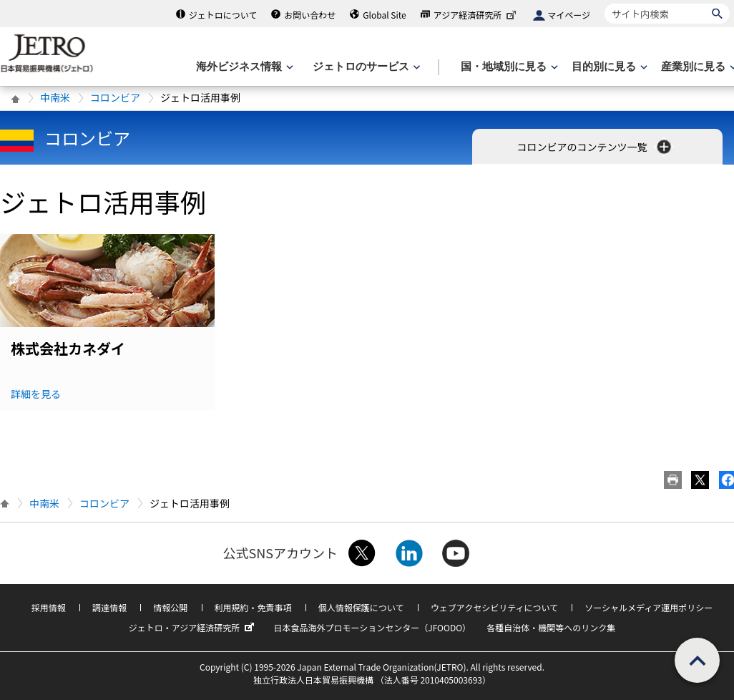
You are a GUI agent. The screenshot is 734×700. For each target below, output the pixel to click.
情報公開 (170, 607)
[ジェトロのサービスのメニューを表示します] (365, 67)
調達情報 (109, 607)
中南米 (55, 97)
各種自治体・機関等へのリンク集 (551, 627)
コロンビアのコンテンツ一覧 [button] (595, 147)
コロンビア (115, 97)
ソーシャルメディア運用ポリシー (649, 607)
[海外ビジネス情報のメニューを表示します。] (243, 67)
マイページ (569, 15)
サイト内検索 (604, 3)
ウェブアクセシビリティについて (494, 607)
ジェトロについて (223, 15)
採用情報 (49, 607)
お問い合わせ (310, 15)
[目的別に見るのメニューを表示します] (608, 67)
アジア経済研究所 (476, 15)
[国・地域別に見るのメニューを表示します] (508, 67)
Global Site (384, 15)
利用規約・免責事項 (253, 607)
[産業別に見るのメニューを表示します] (698, 67)
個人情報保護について (361, 607)
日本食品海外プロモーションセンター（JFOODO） (372, 627)
